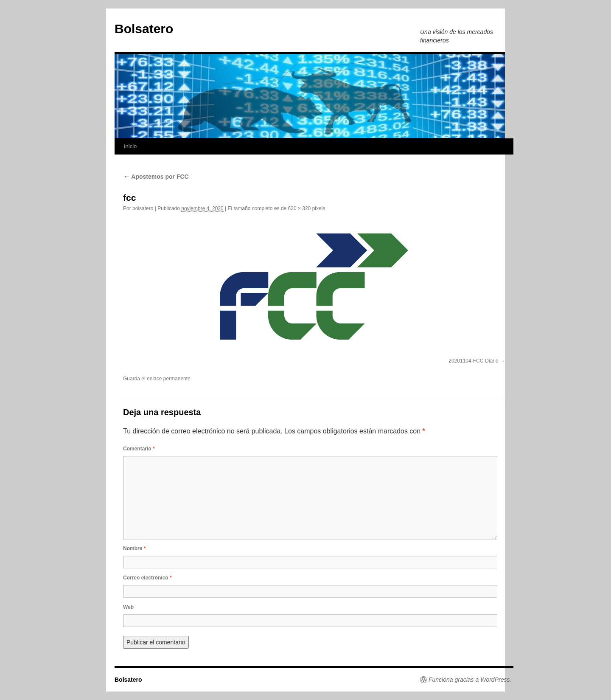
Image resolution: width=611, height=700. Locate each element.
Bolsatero (144, 29)
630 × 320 (300, 208)
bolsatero (143, 208)
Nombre (134, 548)
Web (128, 607)
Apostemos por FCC (156, 177)
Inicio (130, 146)
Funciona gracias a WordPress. (470, 680)
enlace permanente (169, 379)
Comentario (139, 449)
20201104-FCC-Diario (473, 361)
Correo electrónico (147, 578)
